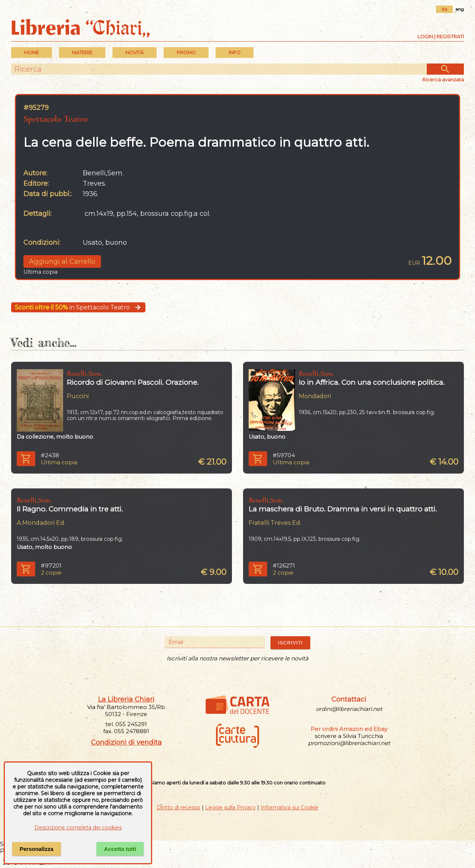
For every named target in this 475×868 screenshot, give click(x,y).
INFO (235, 53)
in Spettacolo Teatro (78, 307)
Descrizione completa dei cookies (78, 828)
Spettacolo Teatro (55, 119)
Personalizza (37, 849)
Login (425, 36)
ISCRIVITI (290, 643)
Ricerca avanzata (443, 79)
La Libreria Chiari (126, 699)
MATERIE (82, 53)
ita (444, 9)
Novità (135, 53)
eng (460, 9)
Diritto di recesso (178, 807)
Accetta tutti (120, 849)
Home (32, 53)
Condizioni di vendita (126, 742)
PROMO (186, 53)
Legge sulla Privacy (230, 807)
